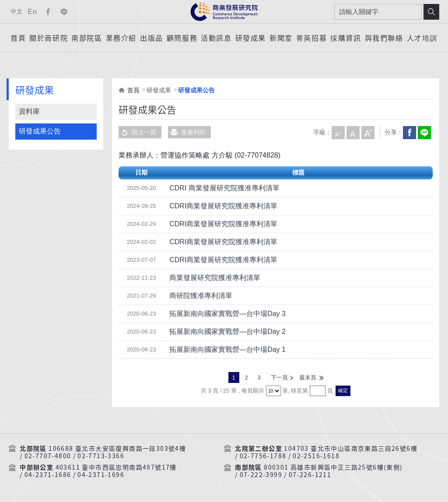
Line (64, 12)
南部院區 (87, 38)
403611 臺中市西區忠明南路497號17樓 (116, 467)
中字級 (353, 132)
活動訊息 (216, 38)
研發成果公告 (40, 131)
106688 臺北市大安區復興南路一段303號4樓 (117, 448)
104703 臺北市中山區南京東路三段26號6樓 (351, 448)
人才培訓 (422, 38)
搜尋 (431, 12)
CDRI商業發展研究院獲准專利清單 (217, 206)
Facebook (48, 12)
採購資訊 (346, 38)
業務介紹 (121, 38)
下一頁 (279, 377)
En (32, 12)
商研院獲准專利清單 (197, 296)
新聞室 (281, 38)
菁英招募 (311, 38)
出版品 (152, 38)
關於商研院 (49, 38)
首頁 (18, 38)
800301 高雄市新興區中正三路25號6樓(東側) (333, 467)
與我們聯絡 (384, 38)
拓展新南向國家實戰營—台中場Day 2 (220, 332)
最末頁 (308, 377)
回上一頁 (137, 132)
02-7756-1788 (263, 456)
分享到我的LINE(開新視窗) (424, 132)
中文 (16, 12)
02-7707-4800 (48, 456)
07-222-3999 (261, 474)
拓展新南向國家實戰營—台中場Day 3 (220, 314)
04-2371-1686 (48, 474)
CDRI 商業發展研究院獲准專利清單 (217, 188)
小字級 (338, 132)
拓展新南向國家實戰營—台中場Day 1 (220, 350)
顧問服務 (182, 38)
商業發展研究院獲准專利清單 (209, 278)
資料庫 (29, 111)
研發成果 (251, 38)
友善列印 (187, 132)
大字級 (367, 132)
